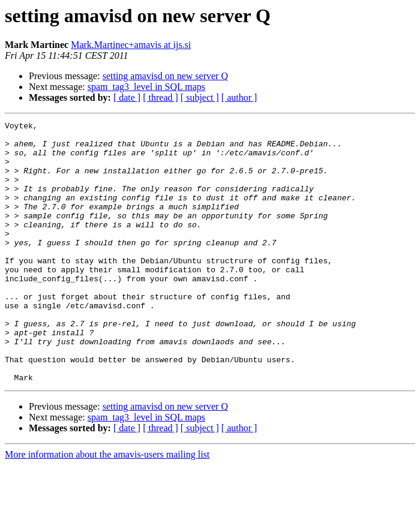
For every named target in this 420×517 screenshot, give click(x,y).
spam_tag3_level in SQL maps (146, 87)
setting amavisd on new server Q (165, 76)
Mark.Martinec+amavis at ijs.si (131, 45)
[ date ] (127, 97)
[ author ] (239, 97)
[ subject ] (200, 97)
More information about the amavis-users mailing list (107, 507)
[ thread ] (160, 97)
